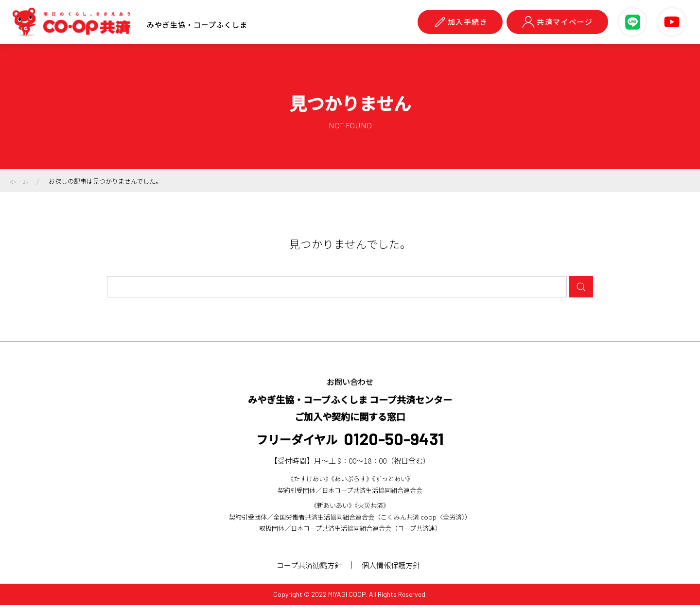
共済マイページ (557, 22)
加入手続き (460, 22)
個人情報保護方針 (393, 568)
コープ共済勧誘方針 (309, 568)
